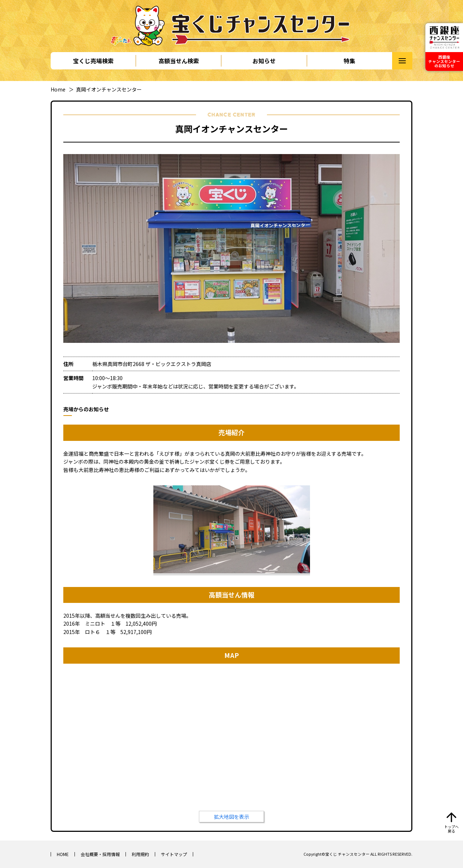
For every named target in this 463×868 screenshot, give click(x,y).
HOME (63, 854)
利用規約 (140, 854)
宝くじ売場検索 (93, 61)
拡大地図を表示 (231, 817)
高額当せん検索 (179, 61)
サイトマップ (174, 854)
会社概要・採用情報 (100, 854)
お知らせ (264, 61)
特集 (349, 61)
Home (58, 89)
